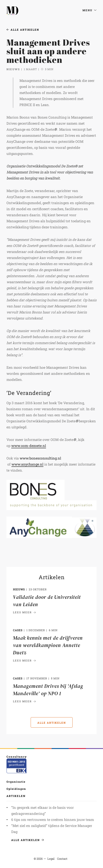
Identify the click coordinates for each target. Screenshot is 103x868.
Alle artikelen (23, 30)
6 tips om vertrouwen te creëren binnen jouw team (53, 820)
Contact (62, 859)
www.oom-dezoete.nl (29, 446)
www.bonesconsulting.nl (40, 458)
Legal (51, 859)
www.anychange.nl (27, 464)
